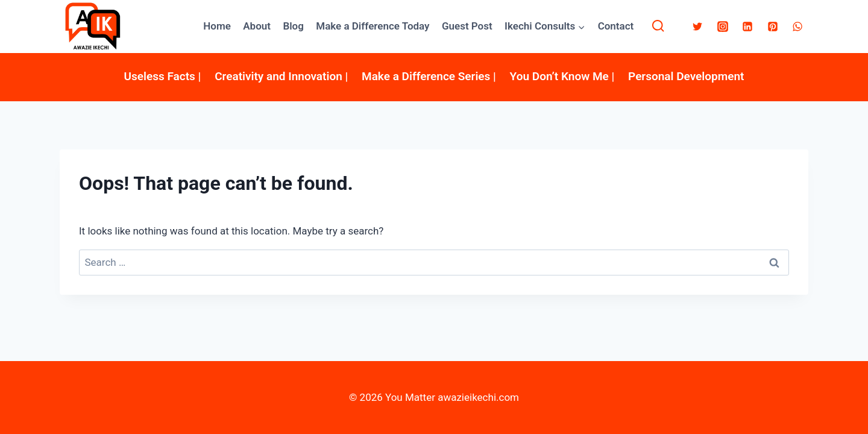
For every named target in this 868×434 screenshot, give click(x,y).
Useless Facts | (163, 76)
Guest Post (467, 26)
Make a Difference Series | (429, 76)
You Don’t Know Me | (562, 76)
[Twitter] (697, 27)
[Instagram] (723, 27)
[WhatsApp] (797, 27)
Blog (293, 26)
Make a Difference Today (373, 26)
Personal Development (686, 76)
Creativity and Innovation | (281, 76)
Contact (616, 26)
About (257, 26)
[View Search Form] (658, 26)
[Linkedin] (747, 27)
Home (217, 26)
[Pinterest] (773, 27)
